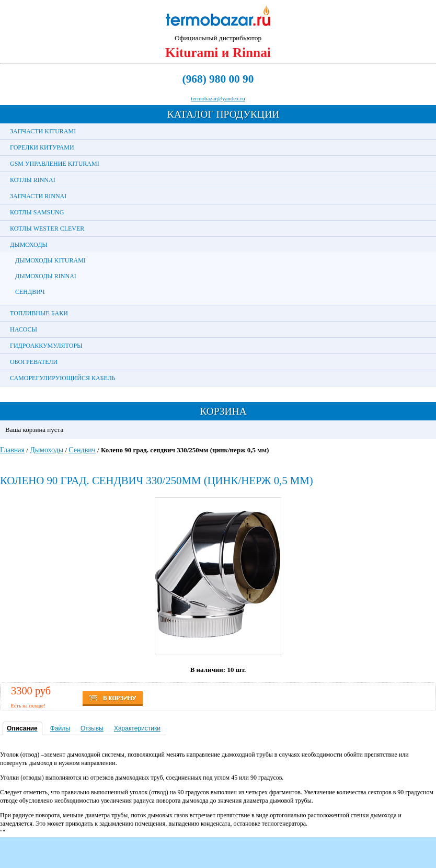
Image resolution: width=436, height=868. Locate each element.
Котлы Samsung (37, 212)
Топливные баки (39, 313)
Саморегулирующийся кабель (63, 378)
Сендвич (30, 292)
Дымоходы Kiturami (50, 260)
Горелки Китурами (42, 147)
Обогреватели (34, 362)
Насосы (24, 329)
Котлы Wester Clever (47, 229)
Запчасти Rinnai (38, 196)
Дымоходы (29, 245)
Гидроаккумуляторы (46, 346)
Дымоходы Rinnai (46, 276)
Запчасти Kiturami (43, 131)
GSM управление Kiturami (55, 164)
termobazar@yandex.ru (218, 98)
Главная (12, 450)
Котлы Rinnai (33, 180)
